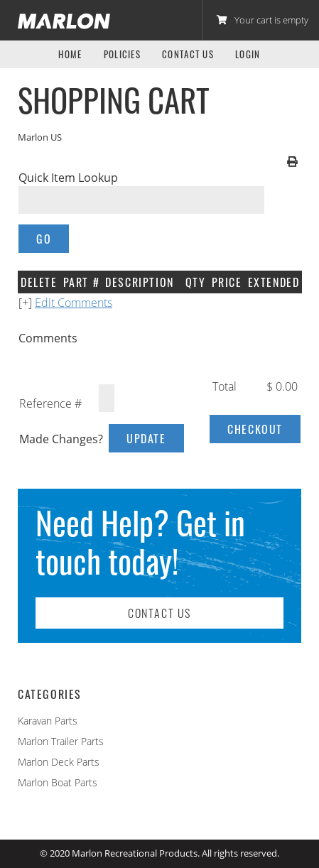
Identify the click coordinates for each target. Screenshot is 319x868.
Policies (122, 54)
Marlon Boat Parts (58, 782)
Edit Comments (74, 303)
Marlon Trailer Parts (61, 741)
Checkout (255, 429)
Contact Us (188, 54)
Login (248, 54)
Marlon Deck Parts (59, 762)
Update (146, 438)
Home (70, 54)
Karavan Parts (48, 721)
